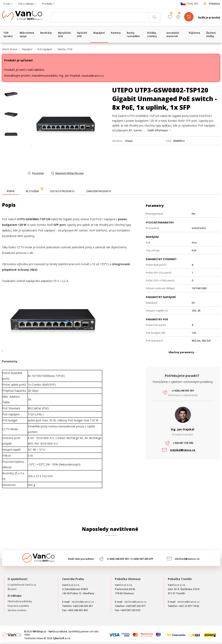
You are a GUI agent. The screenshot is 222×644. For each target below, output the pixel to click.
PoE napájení (45, 49)
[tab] (11, 192)
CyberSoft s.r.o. (62, 638)
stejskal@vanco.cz (93, 76)
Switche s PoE (65, 49)
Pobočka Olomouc (128, 579)
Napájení (27, 49)
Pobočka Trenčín (180, 579)
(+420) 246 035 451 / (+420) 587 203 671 (130, 559)
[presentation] (11, 191)
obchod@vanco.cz (187, 559)
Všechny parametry (181, 352)
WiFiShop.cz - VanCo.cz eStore (25, 17)
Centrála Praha (73, 579)
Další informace (158, 130)
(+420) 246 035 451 (183, 390)
